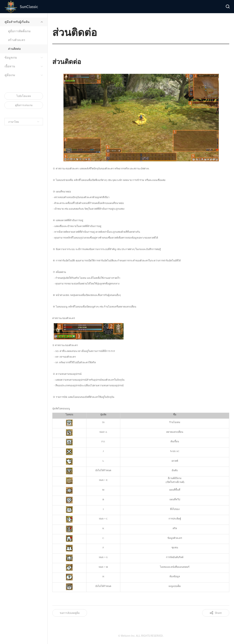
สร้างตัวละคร (17, 40)
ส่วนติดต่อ (14, 48)
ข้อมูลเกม (11, 57)
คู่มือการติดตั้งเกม (19, 31)
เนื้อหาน (10, 66)
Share (218, 613)
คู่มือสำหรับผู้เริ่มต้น (17, 22)
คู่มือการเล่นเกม (24, 105)
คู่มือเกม (10, 75)
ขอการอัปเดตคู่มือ (70, 613)
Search (227, 7)
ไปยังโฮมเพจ (24, 96)
